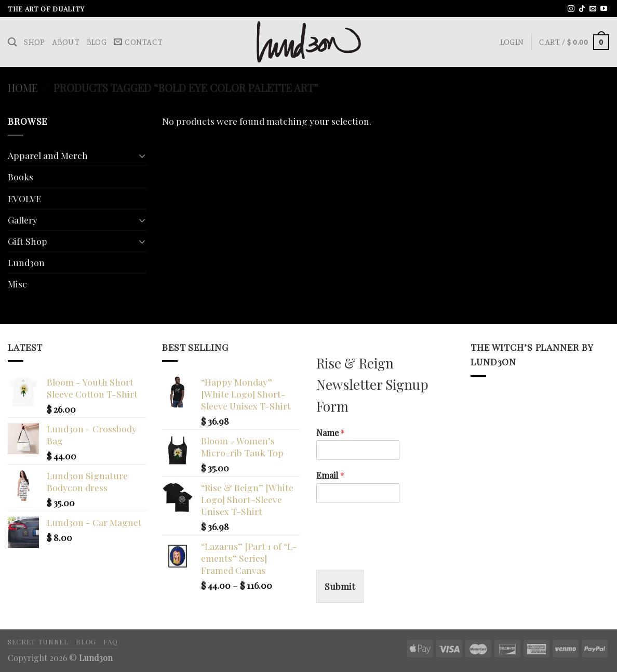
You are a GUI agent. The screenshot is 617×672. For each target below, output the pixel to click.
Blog (97, 42)
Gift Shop (28, 241)
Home (23, 88)
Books (21, 176)
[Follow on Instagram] (571, 9)
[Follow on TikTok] (582, 9)
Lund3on (26, 262)
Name (331, 433)
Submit (340, 586)
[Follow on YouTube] (604, 9)
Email (330, 476)
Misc (17, 284)
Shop (34, 42)
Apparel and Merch (48, 155)
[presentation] (395, 552)
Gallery (23, 220)
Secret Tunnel (38, 641)
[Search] (12, 42)
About (65, 42)
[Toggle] (142, 156)
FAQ (110, 641)
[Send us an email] (593, 9)
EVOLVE (24, 198)
